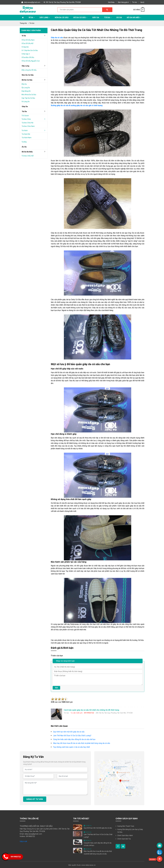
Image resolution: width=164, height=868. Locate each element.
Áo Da (119, 18)
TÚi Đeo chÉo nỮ (28, 156)
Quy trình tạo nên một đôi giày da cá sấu (98, 828)
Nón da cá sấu (62, 18)
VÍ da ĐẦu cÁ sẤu (28, 57)
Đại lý (142, 2)
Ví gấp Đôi (25, 47)
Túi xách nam (27, 138)
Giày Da (96, 18)
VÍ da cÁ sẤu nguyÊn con (31, 61)
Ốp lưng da (26, 88)
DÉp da (24, 84)
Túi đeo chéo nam (28, 126)
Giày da (25, 107)
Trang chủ (23, 23)
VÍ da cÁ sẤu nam (28, 40)
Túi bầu (24, 142)
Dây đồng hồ (26, 91)
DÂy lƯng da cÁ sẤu (29, 70)
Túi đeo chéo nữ (28, 123)
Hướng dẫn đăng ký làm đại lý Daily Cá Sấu (130, 831)
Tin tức (135, 2)
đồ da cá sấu (34, 80)
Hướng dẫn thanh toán (126, 826)
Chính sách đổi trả (124, 839)
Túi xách (34, 130)
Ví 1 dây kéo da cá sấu (30, 50)
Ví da (32, 18)
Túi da (108, 18)
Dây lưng (45, 18)
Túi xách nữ (26, 134)
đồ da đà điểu (34, 152)
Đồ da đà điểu (134, 18)
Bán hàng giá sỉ (123, 2)
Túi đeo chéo (34, 119)
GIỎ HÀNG (139, 10)
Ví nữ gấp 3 (26, 54)
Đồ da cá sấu (80, 18)
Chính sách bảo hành (125, 835)
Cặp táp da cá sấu (28, 98)
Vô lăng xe (26, 102)
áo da (24, 147)
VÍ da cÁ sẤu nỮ (27, 43)
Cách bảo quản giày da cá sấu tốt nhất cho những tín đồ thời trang (96, 30)
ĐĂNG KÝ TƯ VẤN (35, 799)
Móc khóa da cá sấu (29, 95)
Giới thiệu (111, 2)
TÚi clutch (25, 116)
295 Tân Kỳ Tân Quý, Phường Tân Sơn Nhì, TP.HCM (62, 2)
